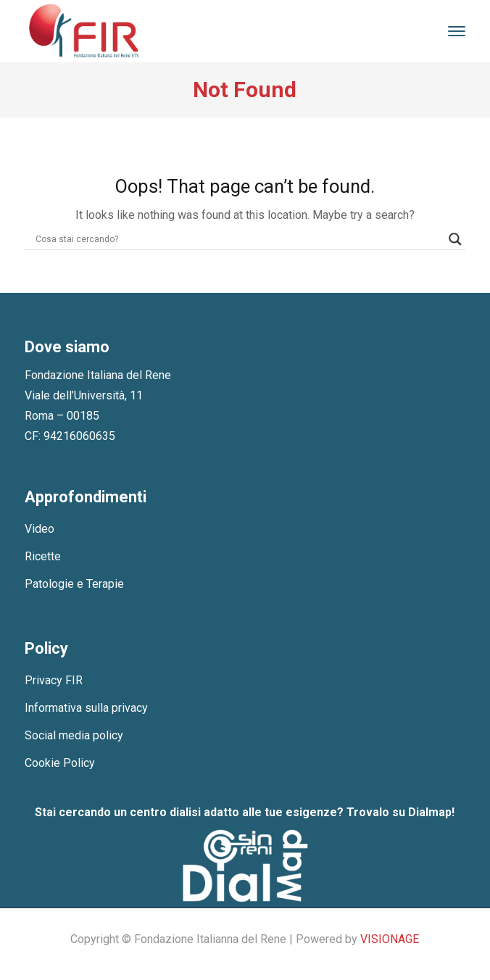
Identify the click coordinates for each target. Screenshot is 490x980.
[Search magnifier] (455, 239)
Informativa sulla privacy (86, 708)
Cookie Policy (60, 763)
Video (40, 529)
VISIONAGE (390, 939)
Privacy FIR (54, 680)
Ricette (43, 556)
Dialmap (430, 812)
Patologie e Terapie (74, 584)
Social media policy (74, 735)
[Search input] (238, 239)
